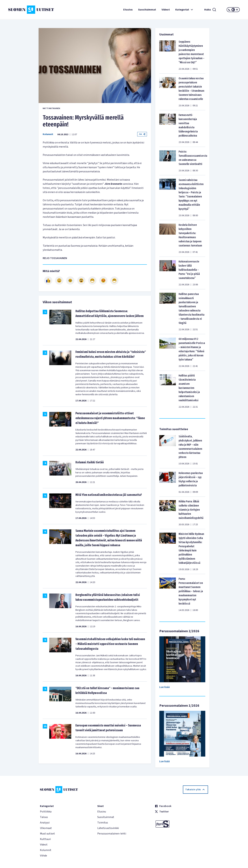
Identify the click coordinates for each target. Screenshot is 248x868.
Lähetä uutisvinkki (108, 828)
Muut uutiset (47, 834)
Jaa (142, 134)
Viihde (43, 856)
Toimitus (103, 823)
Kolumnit (48, 134)
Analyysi (45, 823)
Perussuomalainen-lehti (112, 834)
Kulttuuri (45, 839)
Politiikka (46, 812)
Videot (166, 10)
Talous (44, 817)
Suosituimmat (147, 10)
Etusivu (128, 10)
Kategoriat (185, 10)
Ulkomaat (46, 828)
